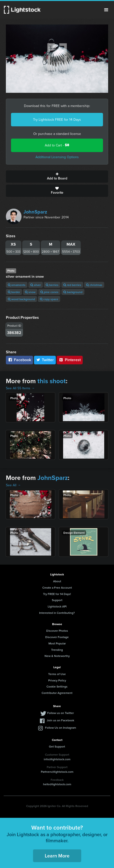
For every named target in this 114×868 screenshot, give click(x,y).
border (14, 292)
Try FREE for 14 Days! (57, 594)
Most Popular (57, 643)
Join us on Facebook (60, 720)
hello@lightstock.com (57, 784)
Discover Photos (57, 631)
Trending (57, 650)
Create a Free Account (57, 588)
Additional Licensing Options (57, 157)
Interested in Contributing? (57, 613)
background (73, 292)
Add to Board (57, 177)
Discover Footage (57, 637)
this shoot (52, 381)
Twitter (45, 360)
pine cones (49, 292)
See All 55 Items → (20, 388)
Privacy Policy (57, 680)
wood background (21, 299)
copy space (49, 299)
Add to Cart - (57, 145)
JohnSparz (35, 212)
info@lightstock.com (57, 759)
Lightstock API (57, 606)
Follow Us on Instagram (61, 728)
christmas (94, 285)
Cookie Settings (57, 686)
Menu (106, 10)
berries (52, 285)
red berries (72, 285)
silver (36, 285)
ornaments (17, 285)
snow (30, 292)
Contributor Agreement (57, 693)
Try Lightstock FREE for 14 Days (57, 119)
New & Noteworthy (57, 656)
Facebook (19, 360)
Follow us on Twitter (61, 713)
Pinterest (70, 360)
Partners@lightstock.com (57, 772)
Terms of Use (57, 674)
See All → (13, 485)
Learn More (57, 856)
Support (57, 600)
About (57, 581)
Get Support (57, 746)
